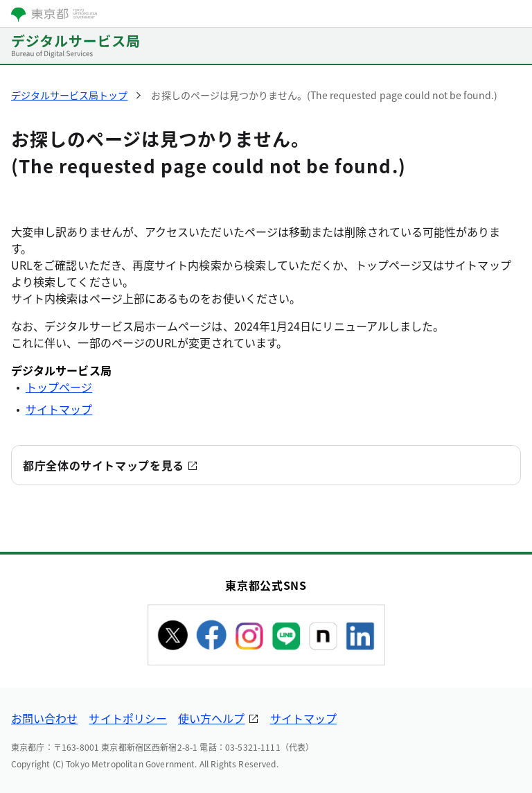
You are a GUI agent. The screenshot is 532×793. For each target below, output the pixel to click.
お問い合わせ (44, 718)
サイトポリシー (128, 718)
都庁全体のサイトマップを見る (104, 465)
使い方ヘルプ (211, 718)
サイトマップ (59, 409)
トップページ (59, 387)
